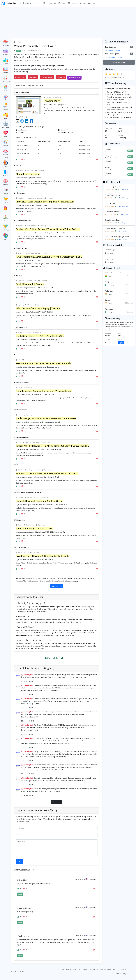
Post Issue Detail (75, 78)
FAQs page (127, 117)
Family (6, 91)
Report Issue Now (119, 62)
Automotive (6, 45)
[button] (62, 658)
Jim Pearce (22, 130)
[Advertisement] (68, 23)
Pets (6, 166)
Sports (6, 221)
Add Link (77, 969)
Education (6, 73)
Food (6, 118)
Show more (57, 802)
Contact (69, 969)
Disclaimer (123, 969)
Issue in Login (20, 77)
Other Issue (61, 77)
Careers (6, 64)
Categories (73, 3)
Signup (92, 3)
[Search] (30, 3)
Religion (6, 184)
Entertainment (6, 82)
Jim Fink (21, 132)
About (63, 969)
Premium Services (67, 132)
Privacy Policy (121, 974)
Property (6, 175)
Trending (103, 969)
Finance (6, 109)
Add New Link (57, 586)
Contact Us (64, 130)
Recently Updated (113, 245)
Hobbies (6, 146)
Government (6, 127)
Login (83, 3)
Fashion (6, 100)
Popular (95, 969)
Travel (6, 239)
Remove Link (86, 969)
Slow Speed (33, 77)
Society (6, 212)
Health (6, 136)
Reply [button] (20, 894)
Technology (6, 230)
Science (6, 194)
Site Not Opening (47, 77)
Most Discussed (50, 3)
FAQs (109, 969)
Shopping (6, 203)
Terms (115, 969)
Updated (62, 3)
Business (6, 54)
